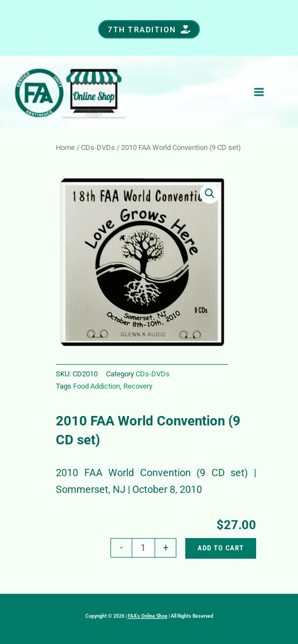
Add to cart (221, 548)
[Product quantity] (143, 548)
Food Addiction (97, 386)
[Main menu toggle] (259, 91)
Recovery (138, 386)
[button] (149, 29)
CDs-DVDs (98, 147)
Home (65, 147)
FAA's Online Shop (148, 616)
